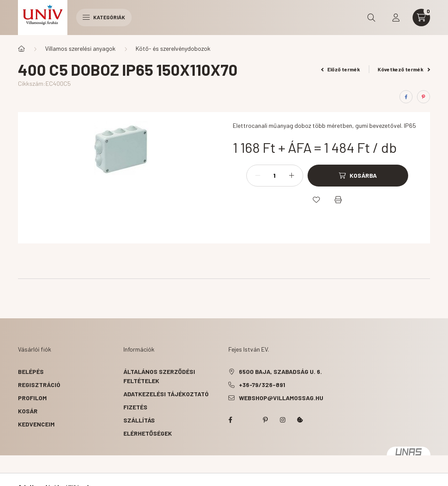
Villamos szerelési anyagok (80, 48)
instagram (283, 420)
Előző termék (341, 69)
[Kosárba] (358, 176)
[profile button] (396, 18)
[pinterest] (423, 97)
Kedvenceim (36, 424)
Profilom (32, 398)
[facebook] (406, 97)
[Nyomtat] (338, 200)
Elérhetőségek (148, 433)
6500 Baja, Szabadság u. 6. (280, 372)
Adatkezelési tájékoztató (166, 394)
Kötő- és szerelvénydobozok (173, 48)
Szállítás (139, 420)
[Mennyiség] (275, 176)
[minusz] (258, 176)
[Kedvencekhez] (316, 200)
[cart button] (421, 18)
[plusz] (292, 176)
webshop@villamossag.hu (281, 398)
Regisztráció (39, 385)
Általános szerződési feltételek (159, 376)
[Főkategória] (21, 49)
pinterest (265, 420)
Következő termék (404, 69)
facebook (230, 420)
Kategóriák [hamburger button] (104, 17)
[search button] (371, 18)
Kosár (28, 411)
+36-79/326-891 (262, 385)
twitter (248, 420)
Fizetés (135, 407)
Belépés (31, 372)
